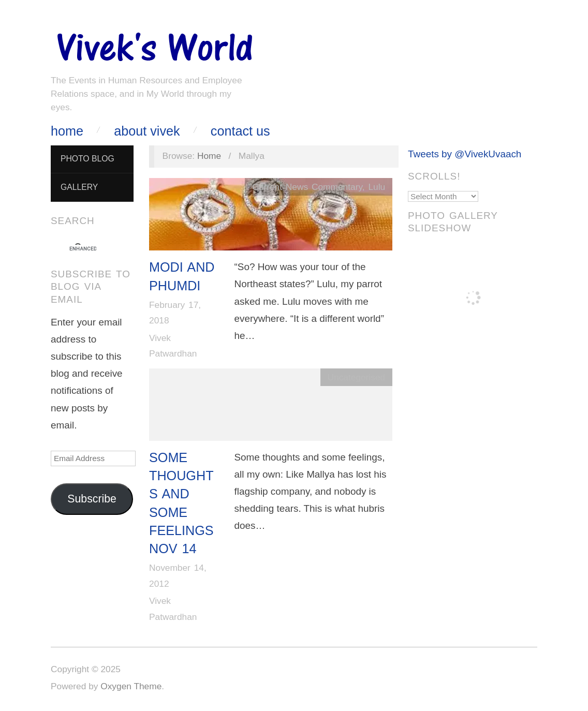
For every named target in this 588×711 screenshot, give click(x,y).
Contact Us (240, 131)
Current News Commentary (307, 187)
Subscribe (92, 499)
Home (67, 131)
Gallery (79, 187)
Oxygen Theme (131, 686)
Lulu (377, 187)
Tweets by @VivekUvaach (465, 154)
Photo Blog (87, 159)
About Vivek (147, 131)
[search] (83, 249)
